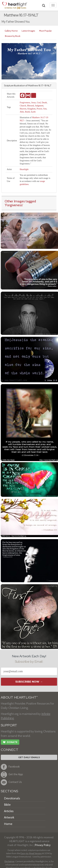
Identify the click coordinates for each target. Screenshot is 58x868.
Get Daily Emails (29, 757)
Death (44, 103)
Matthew (33, 85)
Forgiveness (25, 103)
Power (39, 109)
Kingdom (31, 109)
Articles (9, 811)
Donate (10, 743)
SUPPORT (9, 725)
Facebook (10, 767)
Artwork (9, 817)
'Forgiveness (14, 205)
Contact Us (11, 782)
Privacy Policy (43, 845)
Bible (7, 805)
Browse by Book (13, 36)
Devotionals (12, 798)
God (39, 103)
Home (8, 824)
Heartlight (24, 169)
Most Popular (45, 31)
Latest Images (28, 31)
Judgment (39, 106)
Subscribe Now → (29, 682)
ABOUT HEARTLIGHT (19, 697)
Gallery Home (11, 31)
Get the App (12, 775)
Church (23, 106)
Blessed (31, 106)
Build (27, 112)
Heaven (23, 109)
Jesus (34, 103)
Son (45, 109)
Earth (33, 112)
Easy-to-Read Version (31, 853)
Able (22, 112)
